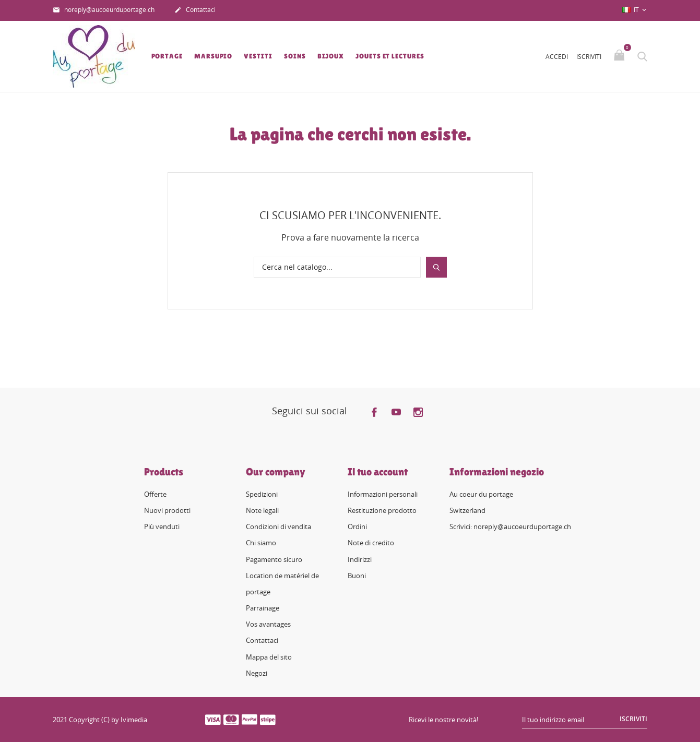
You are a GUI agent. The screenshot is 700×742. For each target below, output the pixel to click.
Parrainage (263, 608)
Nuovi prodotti (167, 510)
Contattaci (195, 10)
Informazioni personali (383, 494)
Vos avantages (268, 624)
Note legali (262, 510)
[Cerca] (337, 267)
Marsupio (213, 56)
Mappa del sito (269, 657)
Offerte (155, 494)
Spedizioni (262, 494)
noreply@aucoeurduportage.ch (104, 10)
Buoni (357, 576)
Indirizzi (360, 559)
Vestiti (258, 56)
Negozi (257, 673)
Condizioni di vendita (278, 526)
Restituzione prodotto (382, 510)
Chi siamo (261, 543)
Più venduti (162, 526)
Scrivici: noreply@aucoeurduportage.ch (510, 526)
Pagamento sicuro (274, 559)
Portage (167, 56)
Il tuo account (378, 472)
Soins (295, 56)
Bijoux (331, 56)
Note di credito (371, 543)
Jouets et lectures (390, 56)
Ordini (357, 526)
